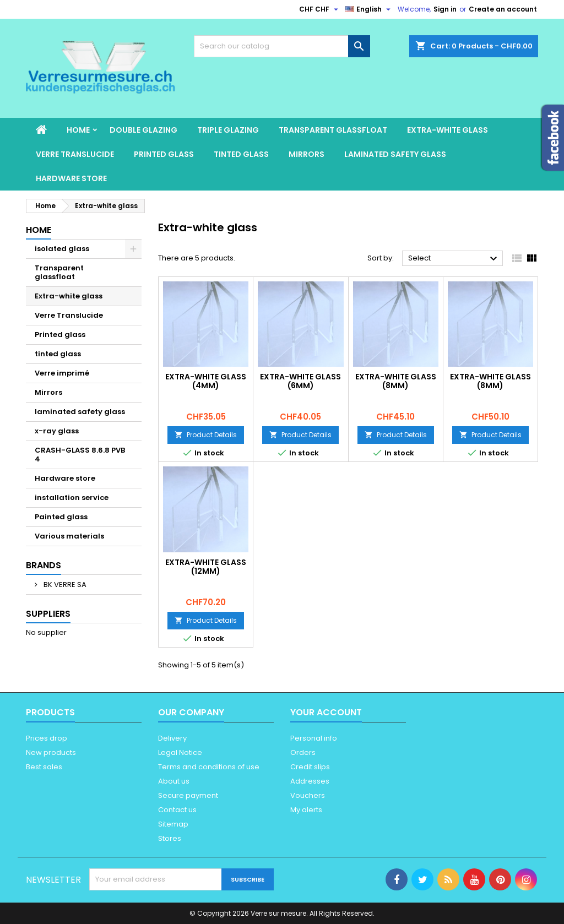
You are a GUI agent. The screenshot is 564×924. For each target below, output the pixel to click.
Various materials (69, 536)
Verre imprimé (62, 373)
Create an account (503, 9)
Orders (303, 752)
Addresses (310, 781)
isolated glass (62, 249)
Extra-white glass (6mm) (300, 381)
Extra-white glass (448, 130)
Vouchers (308, 795)
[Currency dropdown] (320, 9)
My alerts (306, 810)
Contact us (177, 810)
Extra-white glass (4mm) (206, 381)
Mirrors (307, 154)
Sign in (445, 9)
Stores (170, 838)
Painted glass (61, 517)
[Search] (282, 46)
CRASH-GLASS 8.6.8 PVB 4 (80, 455)
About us (174, 781)
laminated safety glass (395, 154)
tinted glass (241, 154)
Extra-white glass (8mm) (396, 381)
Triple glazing (228, 130)
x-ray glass (57, 431)
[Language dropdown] (369, 9)
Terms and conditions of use (209, 767)
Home (78, 130)
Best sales (44, 767)
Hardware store (71, 178)
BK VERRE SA (64, 585)
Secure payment (188, 795)
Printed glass (164, 154)
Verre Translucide (75, 154)
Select (454, 259)
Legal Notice (180, 752)
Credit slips (310, 767)
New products (51, 752)
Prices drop (47, 738)
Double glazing (143, 130)
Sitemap (173, 824)
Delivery (172, 738)
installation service (72, 498)
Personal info (314, 738)
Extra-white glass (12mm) (206, 567)
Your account (326, 712)
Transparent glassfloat (333, 130)
